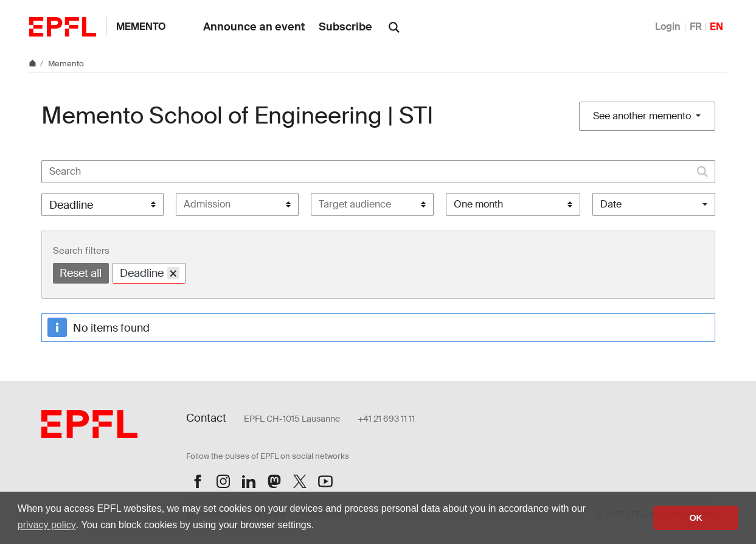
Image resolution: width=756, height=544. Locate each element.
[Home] (33, 64)
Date (611, 204)
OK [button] (696, 518)
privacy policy (47, 525)
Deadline (150, 273)
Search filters (81, 251)
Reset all (81, 273)
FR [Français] (696, 26)
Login (668, 26)
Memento (141, 26)
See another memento (643, 116)
